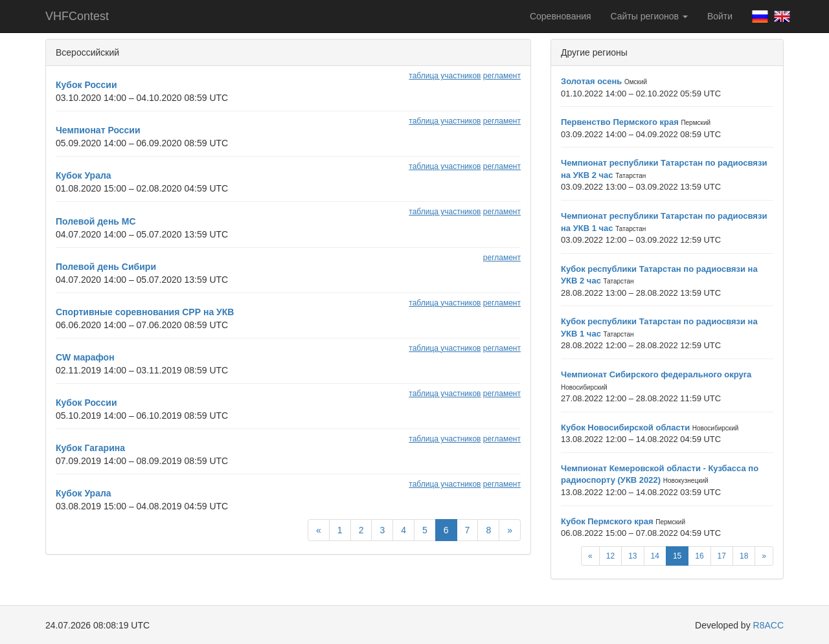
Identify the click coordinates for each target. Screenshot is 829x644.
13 (632, 556)
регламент (502, 76)
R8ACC (768, 625)
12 (610, 556)
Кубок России (86, 85)
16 (699, 556)
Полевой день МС (96, 221)
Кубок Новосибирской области (625, 427)
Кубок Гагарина (90, 448)
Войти (720, 16)
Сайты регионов (649, 16)
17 (722, 556)
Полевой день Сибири (106, 267)
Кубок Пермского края (607, 521)
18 (744, 556)
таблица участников (445, 76)
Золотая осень (591, 81)
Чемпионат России (98, 130)
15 (677, 556)
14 (655, 556)
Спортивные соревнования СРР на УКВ (145, 312)
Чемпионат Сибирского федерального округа (656, 374)
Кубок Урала (84, 175)
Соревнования (561, 16)
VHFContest (77, 16)
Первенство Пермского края (620, 122)
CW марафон (85, 357)
